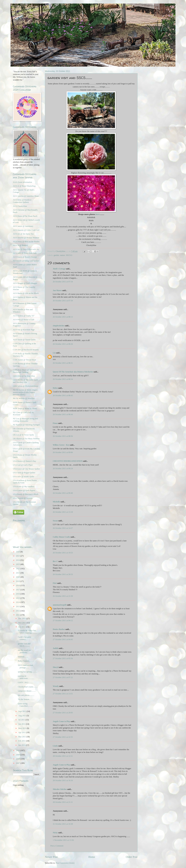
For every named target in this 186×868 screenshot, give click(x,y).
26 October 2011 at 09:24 (63, 469)
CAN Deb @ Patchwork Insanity (26, 350)
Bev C (55, 561)
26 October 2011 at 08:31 (63, 363)
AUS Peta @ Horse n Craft (24, 320)
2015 (18, 598)
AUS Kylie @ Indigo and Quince (26, 261)
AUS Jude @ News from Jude (25, 253)
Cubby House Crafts (61, 537)
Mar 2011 (22, 737)
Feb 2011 (22, 741)
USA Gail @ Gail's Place (23, 465)
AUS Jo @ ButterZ (20, 245)
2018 (18, 585)
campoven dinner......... (27, 691)
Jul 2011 (22, 720)
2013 (18, 607)
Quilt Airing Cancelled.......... (25, 705)
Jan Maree (57, 290)
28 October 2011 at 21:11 (63, 802)
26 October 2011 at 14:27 (63, 528)
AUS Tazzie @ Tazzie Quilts (24, 340)
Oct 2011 (22, 627)
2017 (18, 590)
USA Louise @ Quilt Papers (24, 490)
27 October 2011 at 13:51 (63, 694)
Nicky (55, 833)
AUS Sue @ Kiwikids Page (24, 330)
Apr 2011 (22, 732)
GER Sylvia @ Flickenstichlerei (26, 386)
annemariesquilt (60, 605)
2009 (18, 755)
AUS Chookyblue (20, 206)
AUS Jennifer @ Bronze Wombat (26, 238)
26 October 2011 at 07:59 (63, 301)
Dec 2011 (22, 618)
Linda (55, 746)
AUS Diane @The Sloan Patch (25, 216)
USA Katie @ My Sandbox (24, 487)
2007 (18, 763)
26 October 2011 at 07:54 (63, 282)
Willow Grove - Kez (61, 445)
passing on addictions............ (26, 677)
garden (56, 255)
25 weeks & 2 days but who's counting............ (28, 632)
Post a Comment (57, 846)
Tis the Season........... (26, 699)
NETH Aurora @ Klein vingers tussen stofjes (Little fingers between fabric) (25, 392)
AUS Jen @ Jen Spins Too (23, 234)
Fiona (55, 423)
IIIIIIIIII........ (23, 657)
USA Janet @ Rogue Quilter (24, 473)
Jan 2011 (22, 745)
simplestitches (59, 326)
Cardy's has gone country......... (24, 638)
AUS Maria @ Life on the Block (26, 293)
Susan (55, 521)
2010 (18, 750)
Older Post (132, 857)
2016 (18, 594)
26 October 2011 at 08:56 (63, 436)
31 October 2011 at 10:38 (63, 824)
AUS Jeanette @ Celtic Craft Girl (26, 230)
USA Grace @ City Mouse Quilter (26, 469)
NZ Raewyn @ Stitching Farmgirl (26, 425)
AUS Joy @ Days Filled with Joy (26, 249)
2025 (18, 556)
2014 (18, 602)
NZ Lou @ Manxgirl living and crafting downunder (25, 420)
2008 (18, 759)
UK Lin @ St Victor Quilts (23, 435)
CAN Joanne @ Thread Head (24, 360)
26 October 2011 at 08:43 (63, 395)
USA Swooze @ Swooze (23, 498)
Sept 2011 (22, 711)
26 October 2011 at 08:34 (63, 379)
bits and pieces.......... (26, 695)
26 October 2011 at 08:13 (63, 317)
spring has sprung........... (27, 672)
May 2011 (22, 728)
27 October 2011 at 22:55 (63, 737)
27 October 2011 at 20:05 (63, 713)
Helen (55, 388)
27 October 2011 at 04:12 (63, 620)
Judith (56, 648)
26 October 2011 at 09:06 (63, 452)
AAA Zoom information (22, 182)
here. (98, 214)
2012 (18, 611)
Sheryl (56, 667)
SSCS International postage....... (25, 666)
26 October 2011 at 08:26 (63, 344)
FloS (55, 583)
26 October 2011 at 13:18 (63, 512)
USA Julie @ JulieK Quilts (24, 477)
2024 (18, 560)
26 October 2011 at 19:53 (63, 553)
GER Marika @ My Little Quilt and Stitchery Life (25, 381)
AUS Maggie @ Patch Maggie (25, 283)
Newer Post (51, 857)
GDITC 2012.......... (25, 683)
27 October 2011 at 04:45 (63, 639)
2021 (18, 573)
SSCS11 (69, 255)
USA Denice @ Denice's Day (24, 461)
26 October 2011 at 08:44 (63, 414)
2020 (18, 577)
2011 (18, 615)
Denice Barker (59, 629)
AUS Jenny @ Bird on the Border (26, 242)
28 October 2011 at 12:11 (63, 756)
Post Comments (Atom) (65, 863)
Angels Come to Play (62, 721)
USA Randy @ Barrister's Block (26, 494)
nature (62, 255)
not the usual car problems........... (25, 651)
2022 (18, 569)
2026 (18, 552)
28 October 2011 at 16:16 (63, 780)
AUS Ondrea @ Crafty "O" (24, 316)
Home (92, 857)
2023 (18, 564)
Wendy (56, 686)
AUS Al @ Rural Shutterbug (24, 186)
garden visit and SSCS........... (24, 645)
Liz (54, 353)
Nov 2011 (22, 623)
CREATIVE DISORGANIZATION (68, 461)
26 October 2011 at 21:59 (63, 596)
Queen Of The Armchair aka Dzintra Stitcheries (73, 372)
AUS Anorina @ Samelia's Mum (26, 196)
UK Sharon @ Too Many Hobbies (26, 439)
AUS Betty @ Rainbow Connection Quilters (22, 201)
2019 (18, 581)
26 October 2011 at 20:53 (63, 574)
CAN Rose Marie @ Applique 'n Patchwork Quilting (26, 371)
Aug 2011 (22, 716)
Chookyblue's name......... (28, 687)
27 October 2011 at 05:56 (63, 658)
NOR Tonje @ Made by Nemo (25, 409)
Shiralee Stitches (60, 789)
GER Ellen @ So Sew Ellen (24, 376)
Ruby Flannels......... (26, 661)
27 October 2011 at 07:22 (63, 677)
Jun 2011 (22, 724)
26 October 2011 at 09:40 (63, 493)
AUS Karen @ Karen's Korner (25, 257)
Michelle (56, 502)
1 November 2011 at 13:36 (63, 840)
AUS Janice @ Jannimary (23, 226)
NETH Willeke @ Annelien (24, 398)
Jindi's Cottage (59, 269)
